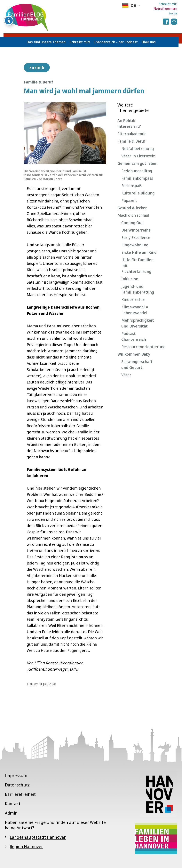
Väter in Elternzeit (138, 156)
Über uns (149, 42)
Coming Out (132, 223)
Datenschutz (17, 785)
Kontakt (13, 803)
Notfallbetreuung (138, 149)
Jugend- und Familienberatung (138, 289)
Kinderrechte (133, 300)
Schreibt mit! (168, 4)
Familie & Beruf (131, 141)
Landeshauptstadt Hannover (38, 837)
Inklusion (130, 279)
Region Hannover (26, 846)
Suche (173, 13)
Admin (11, 813)
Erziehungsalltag (137, 171)
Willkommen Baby (134, 354)
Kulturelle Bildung (138, 193)
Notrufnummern (165, 9)
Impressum (16, 775)
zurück (37, 67)
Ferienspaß (131, 186)
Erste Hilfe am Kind (139, 252)
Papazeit (129, 200)
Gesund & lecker (132, 208)
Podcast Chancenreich (134, 336)
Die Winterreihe (136, 230)
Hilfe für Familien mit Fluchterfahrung (137, 266)
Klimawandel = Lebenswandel (135, 310)
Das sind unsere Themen (46, 42)
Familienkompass (137, 178)
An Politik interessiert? (129, 123)
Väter (126, 375)
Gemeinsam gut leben (137, 163)
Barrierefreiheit (20, 794)
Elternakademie (132, 134)
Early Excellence (136, 237)
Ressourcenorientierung (140, 347)
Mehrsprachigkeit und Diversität (138, 323)
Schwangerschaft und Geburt (137, 364)
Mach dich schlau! (133, 215)
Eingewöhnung (135, 245)
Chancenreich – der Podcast (116, 42)
